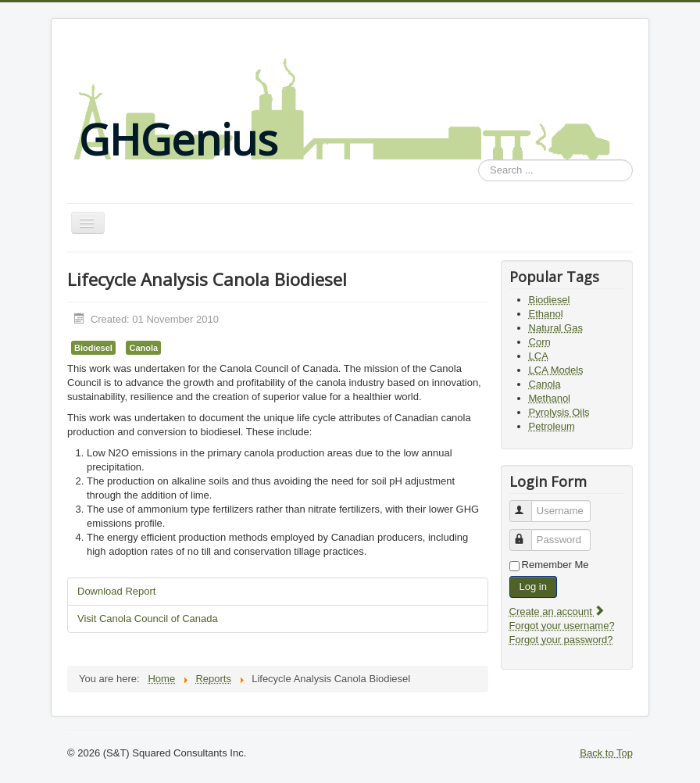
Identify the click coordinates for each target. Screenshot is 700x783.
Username (528, 504)
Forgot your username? (562, 626)
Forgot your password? (561, 640)
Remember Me (555, 565)
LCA (539, 356)
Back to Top (606, 753)
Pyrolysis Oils (559, 412)
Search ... (479, 160)
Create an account (558, 611)
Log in (533, 586)
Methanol (550, 398)
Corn (540, 342)
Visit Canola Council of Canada (148, 619)
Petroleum (552, 426)
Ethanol (546, 314)
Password (528, 533)
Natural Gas (556, 328)
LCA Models (556, 370)
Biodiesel (93, 348)
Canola (143, 348)
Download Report (116, 591)
